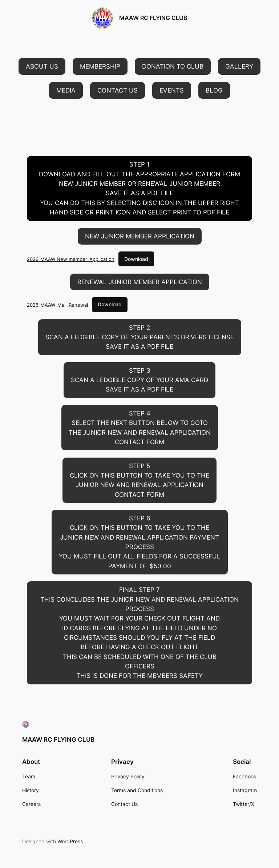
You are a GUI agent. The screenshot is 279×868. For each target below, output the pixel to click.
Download (136, 259)
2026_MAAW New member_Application (71, 259)
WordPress (70, 841)
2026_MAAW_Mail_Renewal (57, 304)
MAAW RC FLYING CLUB (153, 18)
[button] (42, 66)
